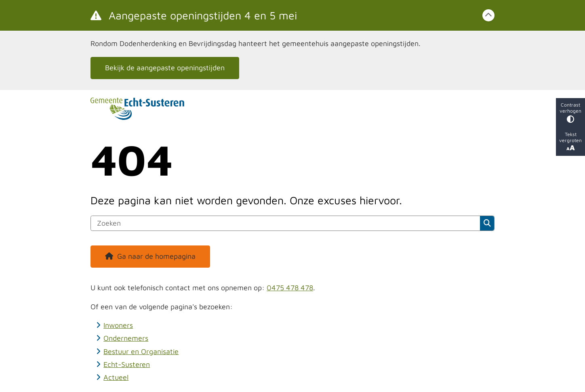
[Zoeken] (285, 223)
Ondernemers (126, 338)
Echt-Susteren (127, 364)
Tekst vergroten (570, 141)
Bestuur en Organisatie (141, 351)
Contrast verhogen (570, 112)
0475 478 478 (290, 288)
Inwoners (118, 325)
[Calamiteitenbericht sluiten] (488, 15)
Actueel (116, 377)
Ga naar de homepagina (156, 256)
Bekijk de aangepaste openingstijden (165, 68)
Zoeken (487, 223)
